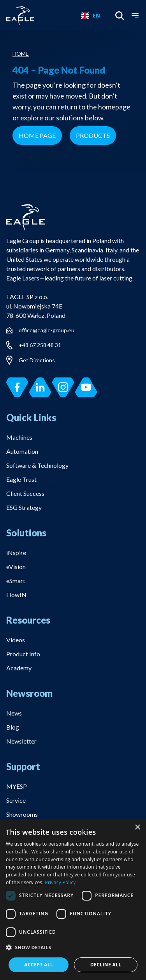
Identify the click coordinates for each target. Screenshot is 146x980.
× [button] (137, 828)
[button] (73, 948)
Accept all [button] (39, 965)
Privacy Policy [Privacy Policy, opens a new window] (60, 882)
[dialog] (73, 900)
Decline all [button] (106, 965)
